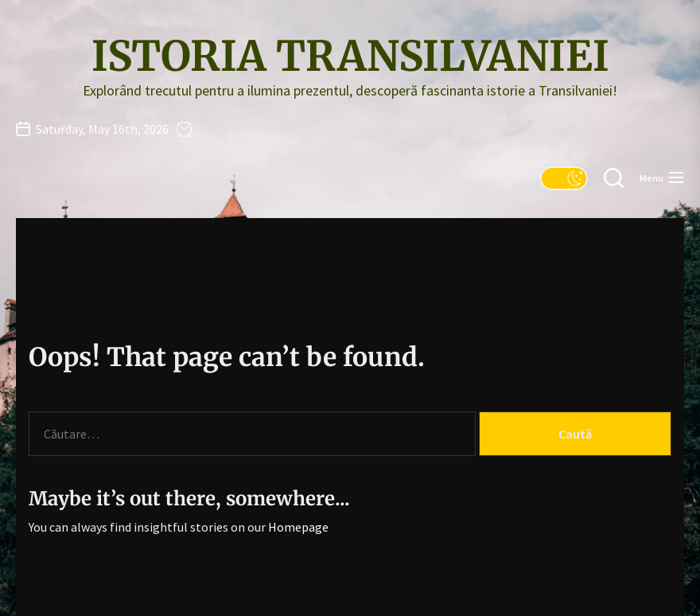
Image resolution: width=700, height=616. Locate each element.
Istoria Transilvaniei (350, 57)
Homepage (298, 527)
